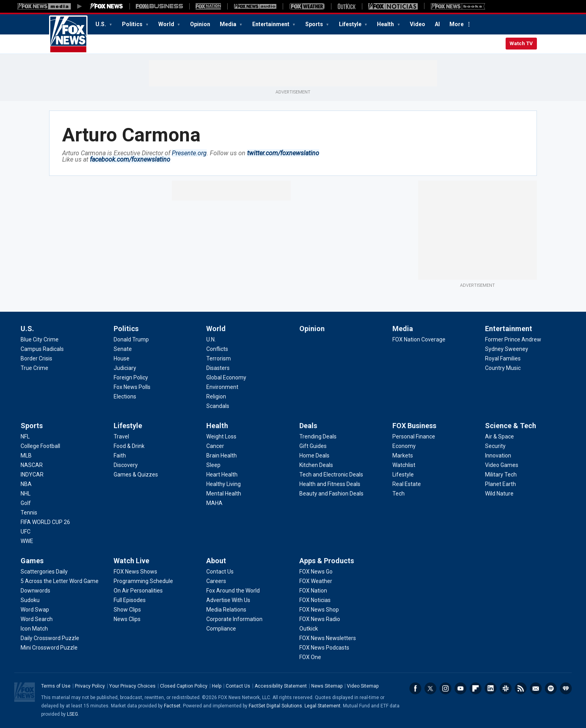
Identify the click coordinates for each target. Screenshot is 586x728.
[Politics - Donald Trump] (131, 339)
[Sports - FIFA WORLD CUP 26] (45, 522)
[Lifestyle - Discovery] (126, 465)
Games (32, 561)
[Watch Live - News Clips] (127, 619)
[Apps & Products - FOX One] (310, 657)
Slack (506, 688)
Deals (308, 426)
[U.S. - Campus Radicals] (42, 349)
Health (386, 24)
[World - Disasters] (218, 368)
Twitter (430, 688)
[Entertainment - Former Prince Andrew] (513, 339)
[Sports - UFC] (26, 532)
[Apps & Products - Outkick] (309, 629)
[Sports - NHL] (26, 494)
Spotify (551, 688)
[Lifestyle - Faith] (120, 455)
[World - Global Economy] (226, 377)
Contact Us (238, 686)
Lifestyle (351, 24)
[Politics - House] (122, 358)
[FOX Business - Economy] (404, 446)
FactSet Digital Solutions (275, 706)
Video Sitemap (363, 686)
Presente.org (189, 153)
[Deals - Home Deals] (314, 455)
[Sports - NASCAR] (32, 465)
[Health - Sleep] (213, 465)
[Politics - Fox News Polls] (132, 387)
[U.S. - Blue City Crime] (40, 339)
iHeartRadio (566, 688)
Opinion (200, 24)
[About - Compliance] (221, 629)
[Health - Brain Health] (222, 455)
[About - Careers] (216, 581)
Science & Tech (511, 426)
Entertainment (271, 24)
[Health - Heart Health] (222, 475)
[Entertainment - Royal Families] (503, 358)
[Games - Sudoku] (30, 600)
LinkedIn (491, 688)
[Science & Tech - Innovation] (498, 455)
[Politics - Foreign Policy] (131, 377)
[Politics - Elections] (125, 396)
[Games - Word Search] (37, 619)
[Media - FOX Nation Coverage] (419, 339)
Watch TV (521, 43)
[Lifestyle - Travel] (121, 436)
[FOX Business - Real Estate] (407, 484)
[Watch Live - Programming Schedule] (143, 581)
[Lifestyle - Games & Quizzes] (136, 475)
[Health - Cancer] (215, 446)
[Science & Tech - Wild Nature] (499, 494)
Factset (172, 706)
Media (229, 24)
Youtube (460, 688)
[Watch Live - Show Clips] (127, 610)
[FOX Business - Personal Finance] (414, 436)
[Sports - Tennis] (29, 513)
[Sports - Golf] (26, 503)
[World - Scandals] (218, 406)
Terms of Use (56, 686)
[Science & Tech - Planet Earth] (500, 484)
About (216, 561)
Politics (133, 24)
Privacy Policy (90, 686)
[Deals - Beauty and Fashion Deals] (331, 494)
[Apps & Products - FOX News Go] (316, 572)
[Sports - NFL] (25, 436)
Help (217, 686)
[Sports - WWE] (27, 541)
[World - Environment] (222, 387)
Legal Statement (322, 706)
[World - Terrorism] (219, 358)
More (457, 24)
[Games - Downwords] (35, 591)
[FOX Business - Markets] (403, 455)
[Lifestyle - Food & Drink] (129, 446)
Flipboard (476, 688)
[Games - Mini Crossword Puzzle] (49, 648)
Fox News (68, 34)
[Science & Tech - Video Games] (502, 465)
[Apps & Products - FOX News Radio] (320, 619)
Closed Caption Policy (184, 686)
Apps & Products (327, 561)
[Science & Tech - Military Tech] (501, 475)
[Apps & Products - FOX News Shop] (319, 610)
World (167, 24)
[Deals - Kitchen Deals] (316, 465)
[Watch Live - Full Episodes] (130, 600)
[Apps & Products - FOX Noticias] (315, 600)
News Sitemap (327, 686)
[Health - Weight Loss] (221, 436)
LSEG (72, 714)
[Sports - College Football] (40, 446)
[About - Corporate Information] (234, 619)
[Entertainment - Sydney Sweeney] (507, 349)
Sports (315, 24)
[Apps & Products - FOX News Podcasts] (324, 648)
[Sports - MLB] (26, 455)
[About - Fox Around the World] (233, 591)
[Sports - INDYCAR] (32, 475)
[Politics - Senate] (123, 349)
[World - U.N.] (211, 339)
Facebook (415, 688)
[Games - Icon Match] (34, 629)
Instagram (445, 688)
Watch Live (131, 561)
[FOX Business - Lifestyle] (403, 475)
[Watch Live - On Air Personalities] (138, 591)
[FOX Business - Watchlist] (404, 465)
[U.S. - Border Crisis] (36, 358)
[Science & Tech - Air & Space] (499, 436)
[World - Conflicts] (217, 349)
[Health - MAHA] (214, 503)
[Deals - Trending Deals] (318, 436)
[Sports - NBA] (26, 484)
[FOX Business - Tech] (399, 494)
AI (437, 24)
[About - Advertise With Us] (228, 600)
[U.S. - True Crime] (34, 368)
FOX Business (414, 426)
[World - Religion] (216, 396)
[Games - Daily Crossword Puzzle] (50, 638)
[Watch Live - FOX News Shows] (135, 572)
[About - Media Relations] (226, 610)
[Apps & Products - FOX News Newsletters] (328, 638)
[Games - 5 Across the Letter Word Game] (60, 581)
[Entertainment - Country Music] (503, 368)
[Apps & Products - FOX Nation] (313, 591)
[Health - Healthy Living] (224, 484)
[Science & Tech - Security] (495, 446)
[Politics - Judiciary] (125, 368)
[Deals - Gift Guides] (313, 446)
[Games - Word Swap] (35, 610)
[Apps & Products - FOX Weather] (316, 581)
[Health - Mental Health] (224, 494)
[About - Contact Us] (220, 572)
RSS (521, 688)
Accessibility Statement (281, 686)
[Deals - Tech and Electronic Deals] (331, 475)
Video (418, 24)
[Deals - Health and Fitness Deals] (330, 484)
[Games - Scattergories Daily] (44, 572)
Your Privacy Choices (132, 686)
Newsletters (536, 688)
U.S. (101, 24)
